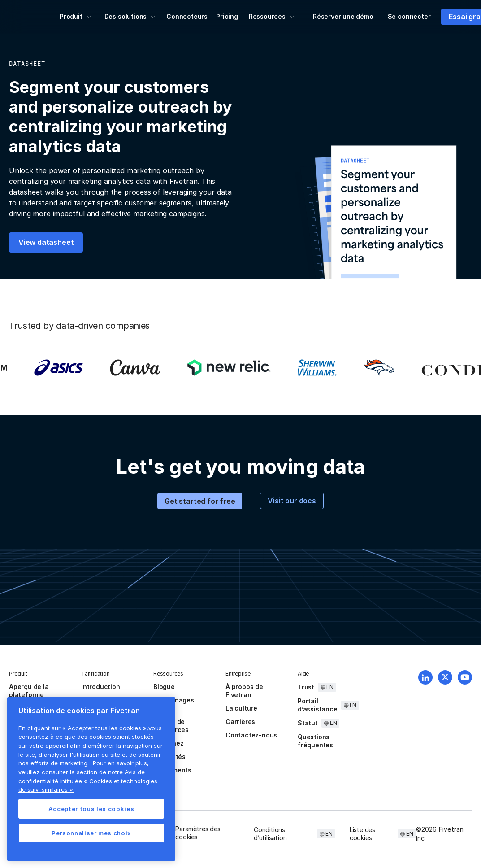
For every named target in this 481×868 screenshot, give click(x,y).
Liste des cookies (362, 834)
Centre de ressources (171, 726)
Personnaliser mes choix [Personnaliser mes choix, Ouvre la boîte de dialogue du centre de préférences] (91, 833)
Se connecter (409, 16)
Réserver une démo (343, 16)
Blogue (164, 687)
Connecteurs (187, 16)
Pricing (227, 16)
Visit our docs (292, 501)
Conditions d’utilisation (270, 834)
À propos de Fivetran (244, 691)
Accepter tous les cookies (91, 809)
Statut (308, 723)
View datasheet (46, 242)
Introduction (101, 687)
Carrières (240, 722)
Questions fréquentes (315, 741)
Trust (306, 687)
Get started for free (200, 501)
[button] (76, 17)
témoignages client (174, 704)
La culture (241, 708)
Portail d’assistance (318, 705)
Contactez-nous (251, 735)
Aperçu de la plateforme (29, 691)
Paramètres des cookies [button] (198, 833)
